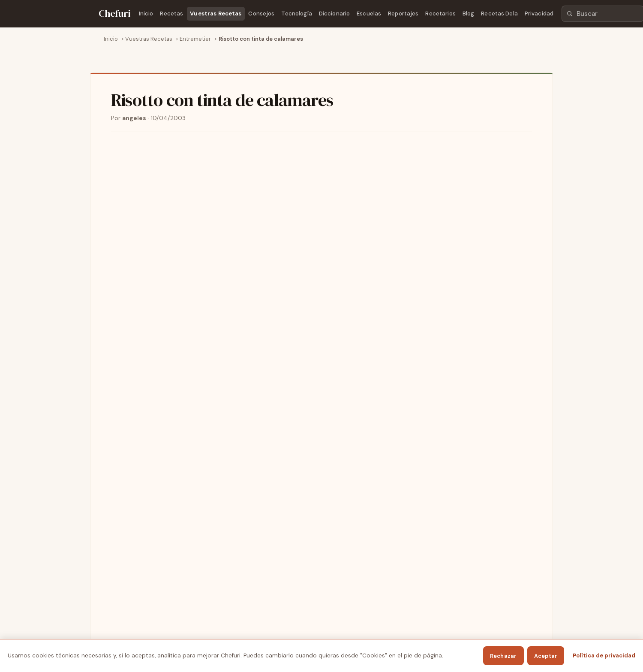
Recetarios (440, 14)
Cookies (504, 628)
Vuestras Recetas (216, 14)
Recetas (171, 14)
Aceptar (546, 656)
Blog (469, 14)
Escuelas (369, 14)
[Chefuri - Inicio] (115, 14)
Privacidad (539, 14)
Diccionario (334, 14)
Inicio (146, 14)
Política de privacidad (604, 655)
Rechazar (503, 656)
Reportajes (403, 14)
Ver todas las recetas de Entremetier (164, 494)
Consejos (261, 14)
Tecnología (296, 14)
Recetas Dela (499, 14)
